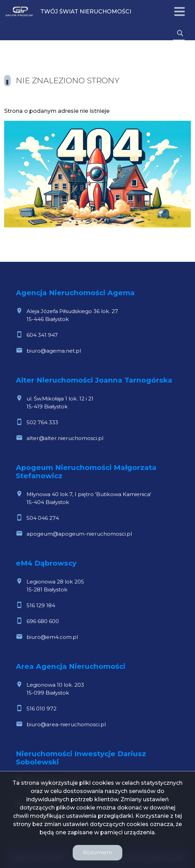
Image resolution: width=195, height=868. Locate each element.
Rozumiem (97, 852)
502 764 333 (42, 422)
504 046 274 (43, 518)
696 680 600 (43, 621)
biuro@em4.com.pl (52, 637)
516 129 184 (41, 605)
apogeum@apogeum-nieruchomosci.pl (79, 534)
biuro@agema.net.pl (54, 351)
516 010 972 (42, 709)
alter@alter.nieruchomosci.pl (65, 438)
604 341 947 (42, 335)
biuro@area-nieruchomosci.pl (66, 724)
